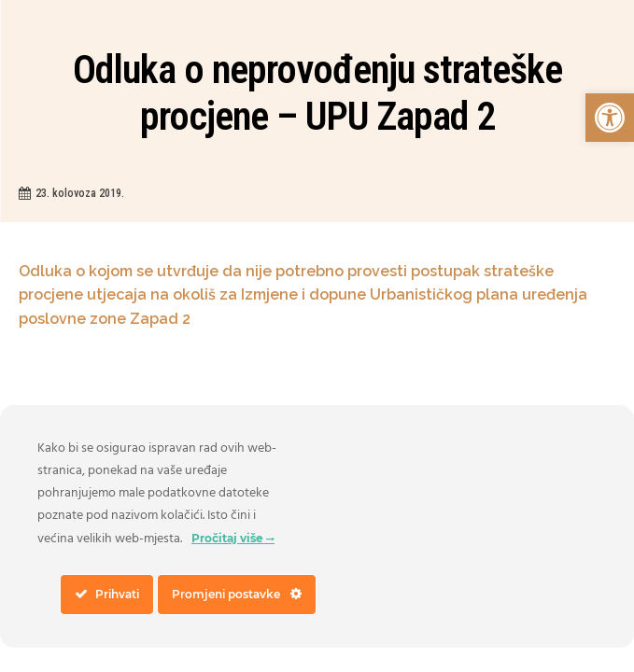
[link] (610, 118)
